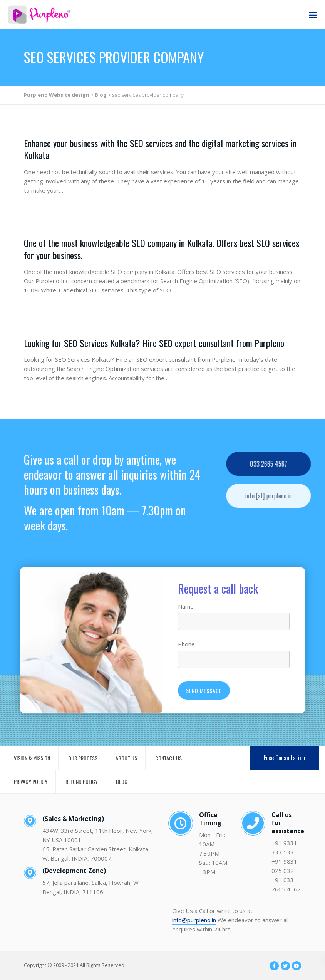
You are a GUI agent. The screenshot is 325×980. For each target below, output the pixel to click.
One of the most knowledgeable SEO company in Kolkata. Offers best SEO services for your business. (162, 249)
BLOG (122, 781)
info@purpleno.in (194, 920)
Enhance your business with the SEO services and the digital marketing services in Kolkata (160, 149)
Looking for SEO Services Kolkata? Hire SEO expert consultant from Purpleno (154, 343)
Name (186, 606)
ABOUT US (126, 758)
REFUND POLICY (82, 781)
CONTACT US (168, 758)
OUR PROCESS (83, 758)
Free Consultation (284, 758)
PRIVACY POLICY (31, 781)
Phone (186, 644)
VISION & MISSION (32, 758)
